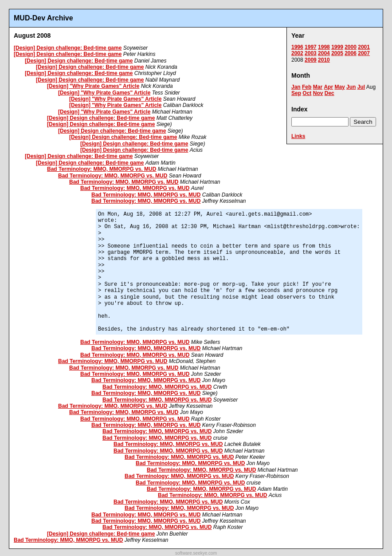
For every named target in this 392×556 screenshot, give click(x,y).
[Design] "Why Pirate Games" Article (93, 86)
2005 (337, 53)
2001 (364, 47)
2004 (324, 53)
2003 (311, 53)
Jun (351, 87)
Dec (329, 93)
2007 (364, 53)
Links (298, 136)
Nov (318, 93)
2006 (351, 53)
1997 (311, 47)
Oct (307, 93)
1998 (324, 47)
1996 (297, 47)
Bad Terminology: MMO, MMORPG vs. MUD (102, 169)
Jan (296, 87)
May (339, 87)
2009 (311, 60)
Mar (318, 87)
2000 (351, 47)
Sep (296, 93)
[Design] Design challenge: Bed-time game (68, 48)
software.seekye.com (196, 553)
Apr (328, 87)
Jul (361, 87)
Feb (307, 87)
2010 (324, 60)
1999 (337, 47)
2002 (297, 53)
